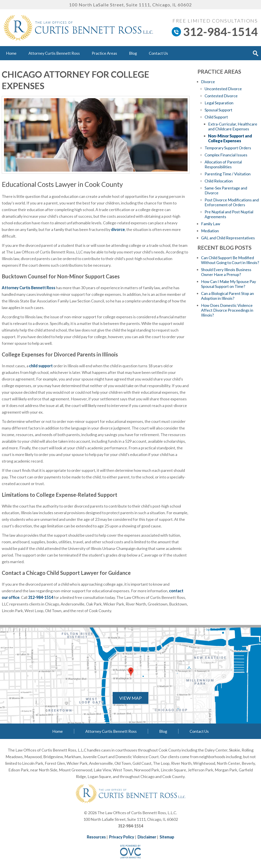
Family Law (211, 224)
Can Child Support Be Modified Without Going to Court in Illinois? (230, 260)
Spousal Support (218, 110)
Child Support (216, 117)
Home (11, 53)
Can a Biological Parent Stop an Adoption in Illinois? (227, 296)
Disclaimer (147, 837)
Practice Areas (104, 53)
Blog (133, 53)
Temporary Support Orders (228, 148)
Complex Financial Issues (226, 155)
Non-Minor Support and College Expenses (230, 138)
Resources (96, 837)
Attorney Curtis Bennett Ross (54, 53)
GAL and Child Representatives (228, 238)
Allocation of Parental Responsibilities (223, 164)
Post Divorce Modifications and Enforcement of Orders (232, 202)
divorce (118, 229)
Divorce (208, 82)
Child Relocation (219, 181)
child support (41, 366)
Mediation (210, 231)
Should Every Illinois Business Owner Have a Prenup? (226, 272)
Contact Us (158, 53)
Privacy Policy (122, 837)
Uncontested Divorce (223, 89)
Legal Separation (219, 103)
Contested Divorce (221, 96)
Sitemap (167, 837)
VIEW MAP (130, 698)
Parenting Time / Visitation (228, 174)
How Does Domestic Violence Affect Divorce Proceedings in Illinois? (227, 310)
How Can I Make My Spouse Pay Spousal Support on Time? (228, 284)
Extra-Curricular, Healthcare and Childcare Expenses (233, 126)
